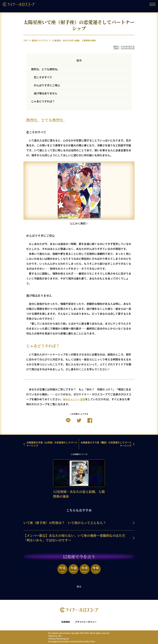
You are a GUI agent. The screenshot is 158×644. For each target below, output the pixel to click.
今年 (96, 569)
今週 (73, 569)
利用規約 (65, 622)
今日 (62, 569)
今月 (85, 569)
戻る (79, 586)
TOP (26, 40)
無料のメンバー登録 (75, 399)
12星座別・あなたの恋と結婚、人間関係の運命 (80, 40)
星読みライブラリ (42, 40)
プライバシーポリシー (86, 622)
